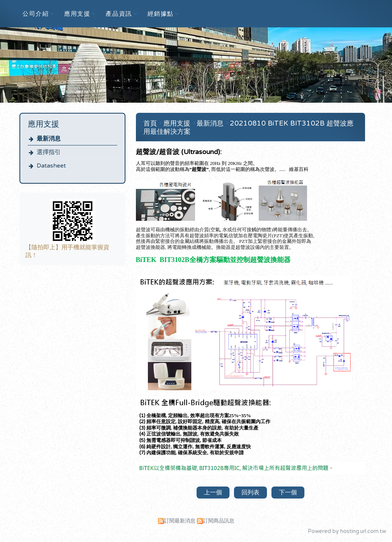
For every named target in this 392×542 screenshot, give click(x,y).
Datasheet (51, 166)
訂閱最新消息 (180, 521)
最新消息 (49, 139)
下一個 (288, 493)
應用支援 (178, 123)
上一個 (213, 493)
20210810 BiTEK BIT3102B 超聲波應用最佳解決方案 (248, 127)
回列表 (250, 493)
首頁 (150, 123)
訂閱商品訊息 (219, 521)
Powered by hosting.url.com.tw (347, 531)
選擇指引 (49, 152)
